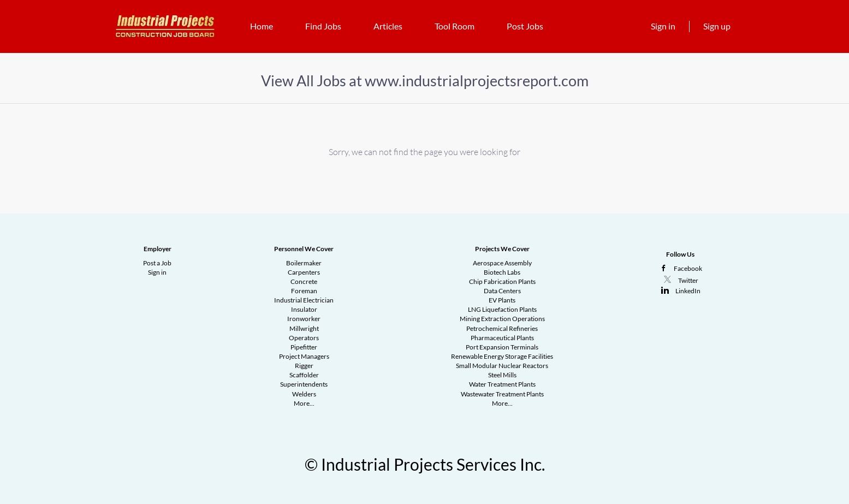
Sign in (663, 26)
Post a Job (157, 263)
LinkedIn (688, 291)
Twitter (688, 280)
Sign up (717, 26)
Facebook (688, 268)
